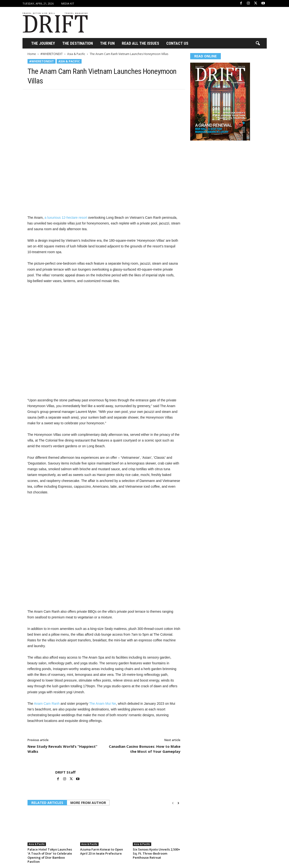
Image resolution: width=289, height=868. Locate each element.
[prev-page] (173, 803)
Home (32, 54)
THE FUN (107, 43)
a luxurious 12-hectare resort (66, 218)
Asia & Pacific (76, 54)
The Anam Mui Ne (103, 704)
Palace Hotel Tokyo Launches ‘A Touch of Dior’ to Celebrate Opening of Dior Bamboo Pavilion (50, 855)
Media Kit (68, 3)
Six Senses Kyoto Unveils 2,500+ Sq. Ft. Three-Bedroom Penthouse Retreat (156, 853)
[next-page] (178, 803)
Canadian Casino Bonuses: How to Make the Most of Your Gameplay (145, 749)
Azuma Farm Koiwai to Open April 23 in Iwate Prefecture (102, 851)
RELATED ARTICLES (47, 803)
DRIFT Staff (65, 772)
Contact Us (177, 43)
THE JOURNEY (43, 43)
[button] (258, 44)
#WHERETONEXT (52, 54)
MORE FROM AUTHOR (88, 803)
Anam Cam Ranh (47, 704)
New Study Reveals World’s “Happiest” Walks (62, 749)
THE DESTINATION (78, 43)
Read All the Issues (140, 43)
